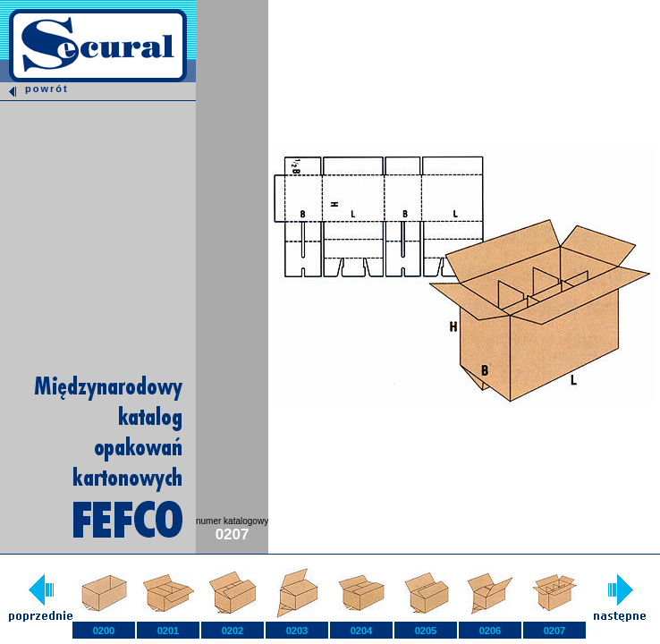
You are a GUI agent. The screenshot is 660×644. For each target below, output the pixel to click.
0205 (426, 631)
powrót (34, 89)
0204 (361, 631)
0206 (490, 631)
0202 (233, 631)
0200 (104, 631)
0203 (297, 631)
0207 (554, 631)
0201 (168, 631)
